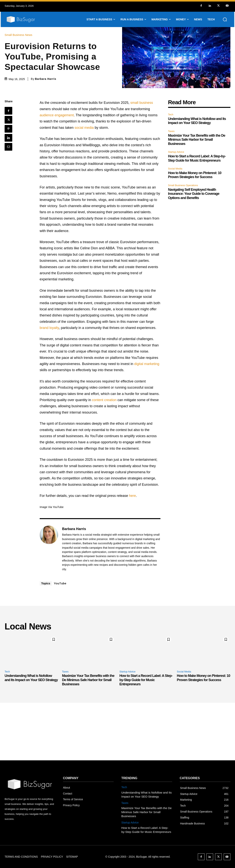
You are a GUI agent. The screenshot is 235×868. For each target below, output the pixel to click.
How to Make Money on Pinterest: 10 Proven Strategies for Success (195, 175)
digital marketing (147, 364)
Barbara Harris (46, 79)
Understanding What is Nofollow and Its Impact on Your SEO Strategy (197, 121)
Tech (171, 114)
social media (84, 128)
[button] (225, 19)
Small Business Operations (183, 185)
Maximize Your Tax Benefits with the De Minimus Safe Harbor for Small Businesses (197, 140)
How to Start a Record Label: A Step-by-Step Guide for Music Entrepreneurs (146, 680)
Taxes (171, 131)
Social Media (175, 169)
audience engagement (57, 115)
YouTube (60, 583)
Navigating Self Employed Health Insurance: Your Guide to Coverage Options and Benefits (194, 194)
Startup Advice (176, 152)
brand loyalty (49, 328)
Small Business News (19, 35)
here (132, 496)
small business (142, 103)
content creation (104, 400)
